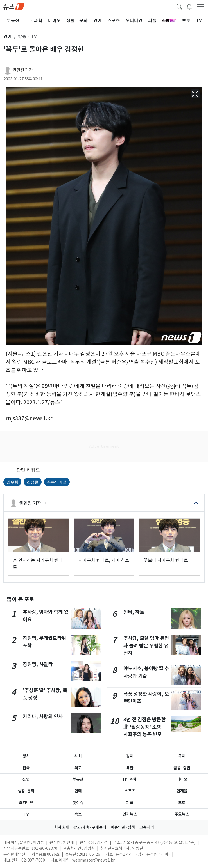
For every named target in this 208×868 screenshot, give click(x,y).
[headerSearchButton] (179, 6)
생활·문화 (26, 791)
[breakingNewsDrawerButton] (189, 6)
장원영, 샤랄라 (38, 664)
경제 (130, 756)
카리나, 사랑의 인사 (43, 716)
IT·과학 (130, 779)
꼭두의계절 (57, 482)
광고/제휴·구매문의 (90, 827)
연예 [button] (8, 36)
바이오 (182, 779)
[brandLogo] (14, 6)
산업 (26, 779)
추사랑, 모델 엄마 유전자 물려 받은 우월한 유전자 (146, 646)
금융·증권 (182, 768)
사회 (78, 756)
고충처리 (147, 827)
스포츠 (130, 791)
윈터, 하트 (134, 612)
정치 (26, 756)
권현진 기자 (23, 70)
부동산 (78, 779)
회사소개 (62, 827)
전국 (26, 768)
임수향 (12, 482)
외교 (78, 768)
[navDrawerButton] (200, 6)
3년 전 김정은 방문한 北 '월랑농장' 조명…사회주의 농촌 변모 (145, 727)
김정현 (33, 482)
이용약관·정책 (123, 827)
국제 (182, 756)
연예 (78, 791)
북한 (130, 768)
